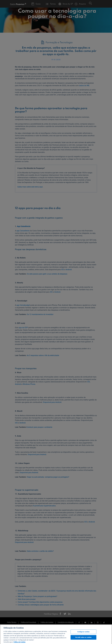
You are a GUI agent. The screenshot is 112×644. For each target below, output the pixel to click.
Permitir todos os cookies (83, 640)
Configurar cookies (83, 635)
